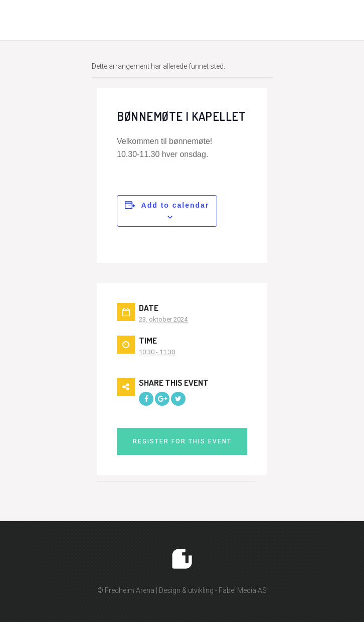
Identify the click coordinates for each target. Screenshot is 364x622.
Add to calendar (175, 205)
